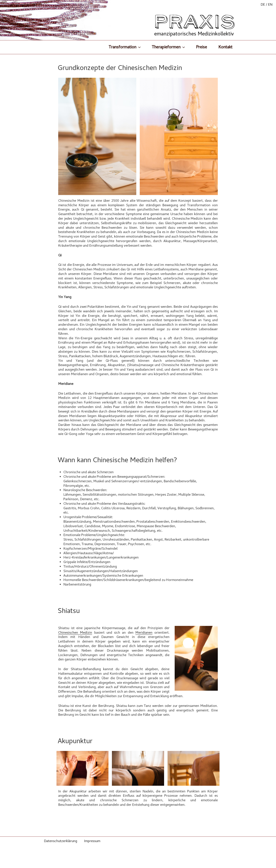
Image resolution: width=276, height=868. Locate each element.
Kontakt (225, 47)
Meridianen (144, 633)
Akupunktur (75, 741)
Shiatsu (69, 611)
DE (263, 5)
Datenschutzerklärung (61, 841)
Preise (202, 47)
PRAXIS (195, 22)
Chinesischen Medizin (75, 633)
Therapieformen (169, 47)
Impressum (92, 841)
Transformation (125, 47)
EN (270, 5)
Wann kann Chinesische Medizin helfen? (117, 460)
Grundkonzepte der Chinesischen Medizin (120, 68)
